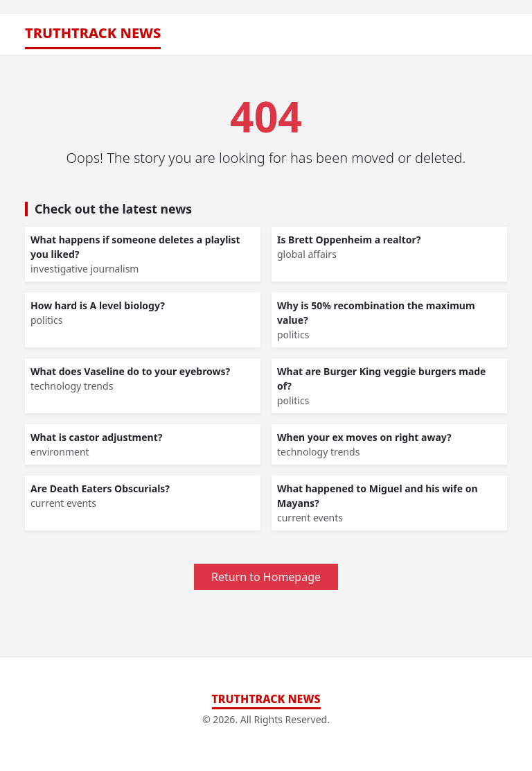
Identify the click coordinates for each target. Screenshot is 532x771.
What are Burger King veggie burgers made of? (381, 379)
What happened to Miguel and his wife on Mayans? (378, 496)
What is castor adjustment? (96, 437)
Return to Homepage (266, 577)
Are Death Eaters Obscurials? (100, 488)
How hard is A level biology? (98, 305)
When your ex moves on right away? (364, 437)
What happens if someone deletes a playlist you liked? (135, 247)
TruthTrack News (93, 33)
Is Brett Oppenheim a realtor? (349, 240)
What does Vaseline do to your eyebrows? (130, 371)
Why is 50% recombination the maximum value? (376, 313)
